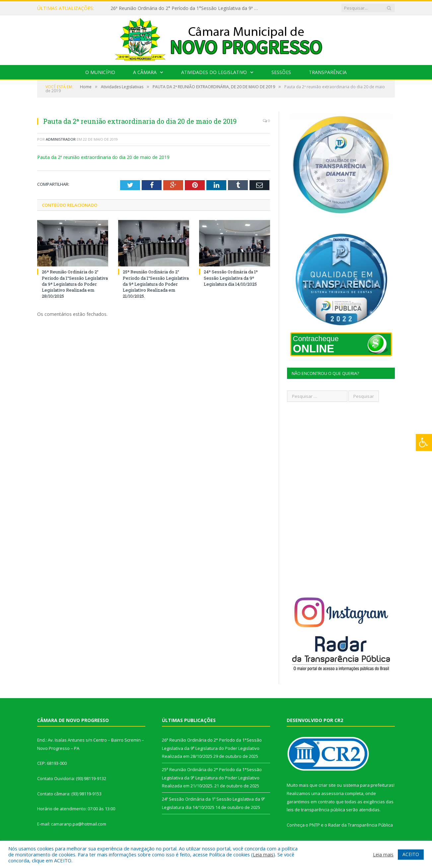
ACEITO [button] (411, 854)
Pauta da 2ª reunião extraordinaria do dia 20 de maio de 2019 (103, 157)
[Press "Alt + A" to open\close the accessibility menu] (424, 442)
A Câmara (145, 72)
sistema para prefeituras (368, 785)
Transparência (328, 72)
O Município (100, 72)
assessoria (332, 793)
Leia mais (263, 854)
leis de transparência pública (316, 810)
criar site (327, 785)
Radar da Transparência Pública (360, 825)
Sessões (281, 72)
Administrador (61, 139)
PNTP (315, 825)
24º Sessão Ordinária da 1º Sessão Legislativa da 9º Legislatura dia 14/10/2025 (231, 278)
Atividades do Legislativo (214, 72)
